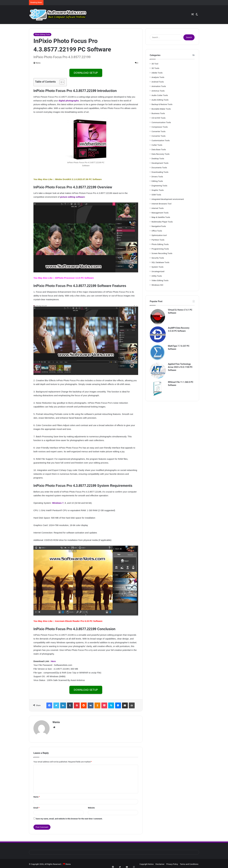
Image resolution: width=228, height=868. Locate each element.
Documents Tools (159, 168)
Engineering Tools (159, 186)
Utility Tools (157, 276)
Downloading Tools (160, 172)
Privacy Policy (172, 863)
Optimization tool (159, 235)
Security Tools (158, 258)
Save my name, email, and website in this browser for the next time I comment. (69, 817)
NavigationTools (159, 226)
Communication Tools (161, 122)
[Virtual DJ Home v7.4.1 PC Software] (158, 316)
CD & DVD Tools (158, 118)
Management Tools (160, 213)
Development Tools (160, 163)
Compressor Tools (160, 127)
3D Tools (155, 68)
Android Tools (158, 82)
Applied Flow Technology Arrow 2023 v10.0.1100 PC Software (180, 367)
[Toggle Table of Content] (60, 82)
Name (37, 795)
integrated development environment (168, 199)
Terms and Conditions (189, 863)
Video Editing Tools (160, 280)
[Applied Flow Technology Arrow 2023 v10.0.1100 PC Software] (158, 371)
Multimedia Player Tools (162, 222)
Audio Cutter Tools (160, 95)
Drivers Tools (157, 177)
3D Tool (155, 64)
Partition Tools (158, 240)
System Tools (157, 267)
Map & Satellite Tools (161, 217)
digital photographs (69, 101)
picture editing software (72, 197)
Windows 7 (58, 503)
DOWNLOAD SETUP (86, 73)
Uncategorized (158, 271)
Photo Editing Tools (42, 35)
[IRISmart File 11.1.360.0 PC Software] (158, 389)
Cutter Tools (157, 145)
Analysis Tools (158, 77)
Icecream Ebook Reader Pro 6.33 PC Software (79, 621)
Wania (38, 63)
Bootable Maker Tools (161, 109)
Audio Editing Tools (160, 100)
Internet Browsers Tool (161, 204)
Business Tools (158, 113)
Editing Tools (157, 181)
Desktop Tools (158, 158)
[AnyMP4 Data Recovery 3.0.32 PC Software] (158, 334)
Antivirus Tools (158, 91)
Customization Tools (161, 140)
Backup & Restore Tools (162, 104)
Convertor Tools (158, 136)
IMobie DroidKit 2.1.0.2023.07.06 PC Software (78, 179)
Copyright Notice (147, 863)
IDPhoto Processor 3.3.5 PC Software (74, 278)
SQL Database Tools (160, 262)
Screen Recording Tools (162, 253)
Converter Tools (158, 131)
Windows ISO (157, 285)
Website (91, 806)
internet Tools (158, 208)
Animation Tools (159, 86)
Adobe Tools (157, 73)
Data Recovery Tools (161, 154)
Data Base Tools (159, 149)
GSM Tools (156, 195)
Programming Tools (160, 249)
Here (53, 661)
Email (36, 806)
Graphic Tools (158, 190)
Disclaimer (160, 863)
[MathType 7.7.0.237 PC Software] (158, 353)
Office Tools (157, 231)
